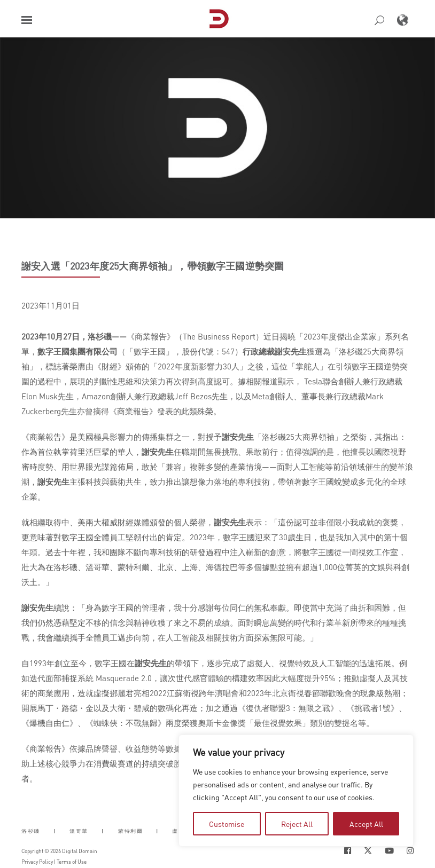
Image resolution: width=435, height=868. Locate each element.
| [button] (55, 831)
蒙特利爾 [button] (130, 831)
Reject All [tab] (297, 824)
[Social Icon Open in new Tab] (348, 851)
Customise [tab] (227, 824)
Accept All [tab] (366, 824)
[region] (296, 791)
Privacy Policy (37, 862)
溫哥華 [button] (79, 831)
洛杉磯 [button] (31, 831)
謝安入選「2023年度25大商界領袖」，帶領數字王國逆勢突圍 (153, 266)
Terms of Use (72, 862)
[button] (27, 20)
